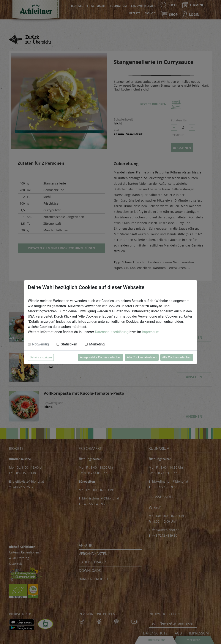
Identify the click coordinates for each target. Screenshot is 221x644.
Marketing (97, 344)
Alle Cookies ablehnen (142, 357)
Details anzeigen (41, 357)
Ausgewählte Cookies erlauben (101, 357)
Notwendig (40, 344)
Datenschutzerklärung (112, 332)
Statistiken (69, 344)
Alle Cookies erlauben (177, 357)
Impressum (151, 332)
